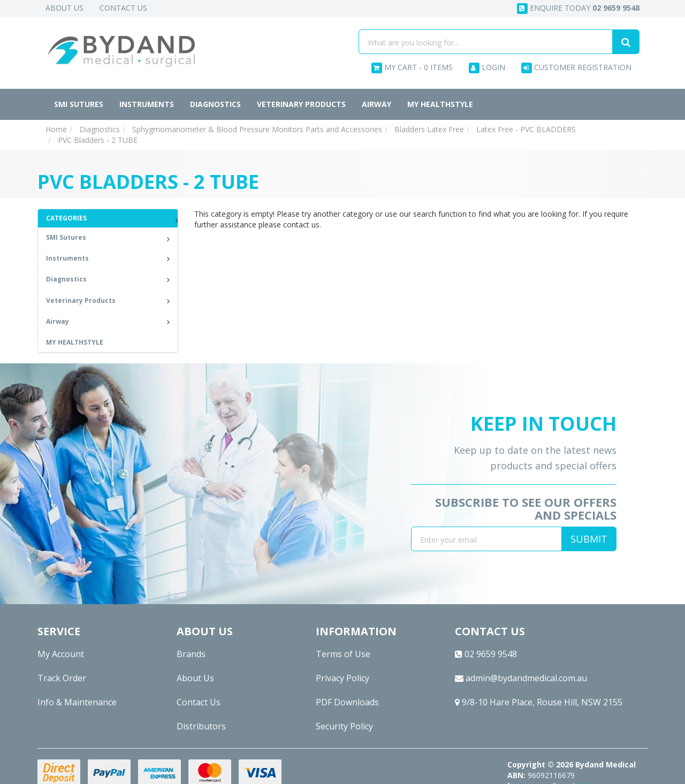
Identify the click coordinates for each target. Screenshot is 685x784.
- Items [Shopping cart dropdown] (412, 68)
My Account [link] (61, 654)
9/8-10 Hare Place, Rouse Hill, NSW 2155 (539, 702)
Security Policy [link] (344, 726)
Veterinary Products (301, 104)
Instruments (147, 104)
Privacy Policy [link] (342, 678)
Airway (376, 104)
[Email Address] (486, 539)
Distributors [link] (201, 726)
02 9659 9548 (486, 654)
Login (487, 68)
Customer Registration (576, 68)
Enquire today (578, 8)
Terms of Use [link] (343, 654)
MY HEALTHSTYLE (440, 104)
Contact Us (123, 8)
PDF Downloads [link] (347, 702)
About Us (64, 8)
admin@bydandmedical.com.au (521, 678)
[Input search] (486, 42)
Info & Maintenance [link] (77, 702)
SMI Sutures (79, 104)
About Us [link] (195, 678)
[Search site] (626, 42)
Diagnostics (215, 104)
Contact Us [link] (199, 702)
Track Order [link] (62, 678)
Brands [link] (191, 654)
